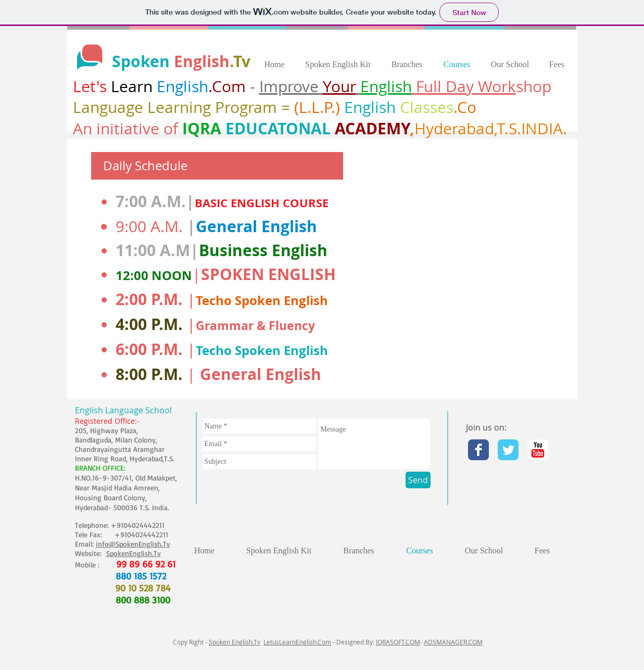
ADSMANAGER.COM (453, 642)
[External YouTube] (477, 269)
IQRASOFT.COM (398, 642)
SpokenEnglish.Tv (134, 553)
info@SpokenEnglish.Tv (133, 544)
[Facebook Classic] (478, 450)
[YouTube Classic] (538, 450)
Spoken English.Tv (235, 642)
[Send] (418, 480)
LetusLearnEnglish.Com (297, 642)
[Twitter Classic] (508, 450)
